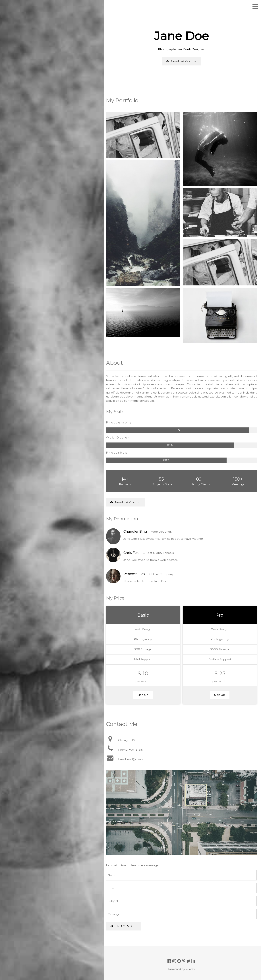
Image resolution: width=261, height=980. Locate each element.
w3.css (192, 963)
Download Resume (183, 61)
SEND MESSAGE (126, 921)
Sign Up (145, 691)
